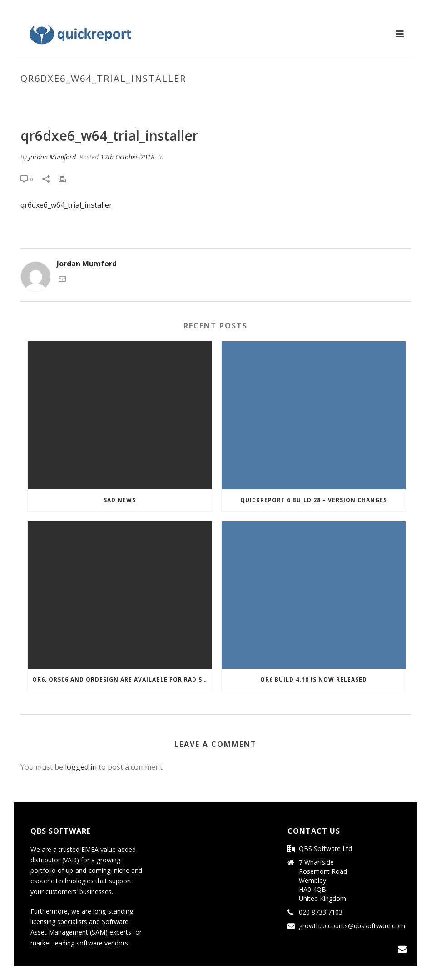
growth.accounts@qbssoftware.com (352, 926)
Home (205, 98)
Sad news (120, 500)
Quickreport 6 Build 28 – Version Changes (314, 500)
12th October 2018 (127, 157)
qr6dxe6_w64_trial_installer (263, 98)
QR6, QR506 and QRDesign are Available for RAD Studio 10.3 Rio (122, 679)
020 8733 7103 (321, 912)
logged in (81, 767)
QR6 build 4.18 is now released (314, 679)
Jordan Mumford (52, 157)
